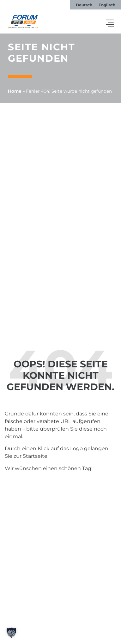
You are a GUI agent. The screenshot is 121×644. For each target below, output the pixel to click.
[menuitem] (84, 5)
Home (15, 91)
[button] (110, 24)
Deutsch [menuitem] (84, 5)
